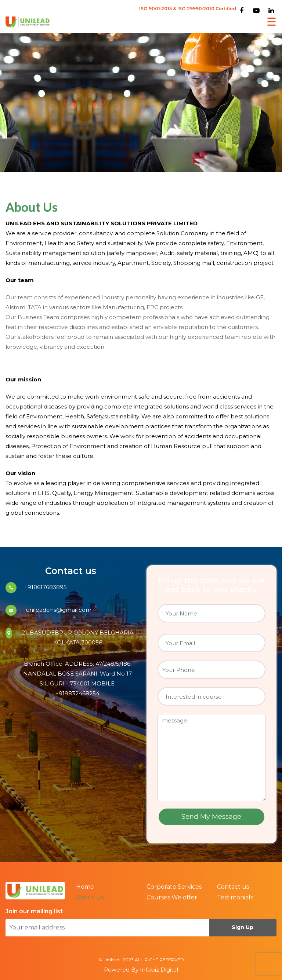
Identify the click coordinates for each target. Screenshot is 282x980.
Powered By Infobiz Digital (141, 970)
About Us (90, 897)
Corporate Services (174, 887)
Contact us (233, 887)
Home (85, 887)
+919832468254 (77, 693)
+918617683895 (46, 587)
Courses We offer (172, 897)
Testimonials (235, 897)
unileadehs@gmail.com (58, 610)
